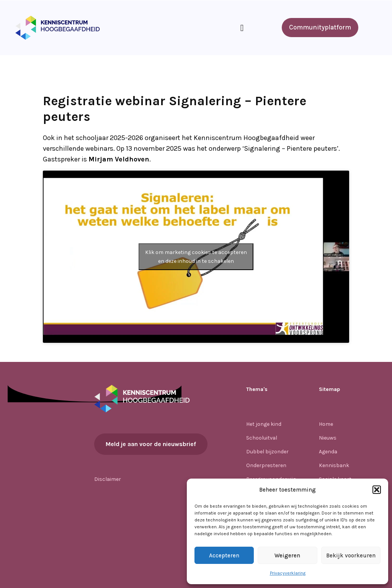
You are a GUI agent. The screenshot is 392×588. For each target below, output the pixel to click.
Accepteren (224, 555)
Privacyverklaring (288, 573)
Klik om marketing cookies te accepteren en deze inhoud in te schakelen (196, 257)
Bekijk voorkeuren (351, 555)
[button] (377, 490)
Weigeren (287, 555)
